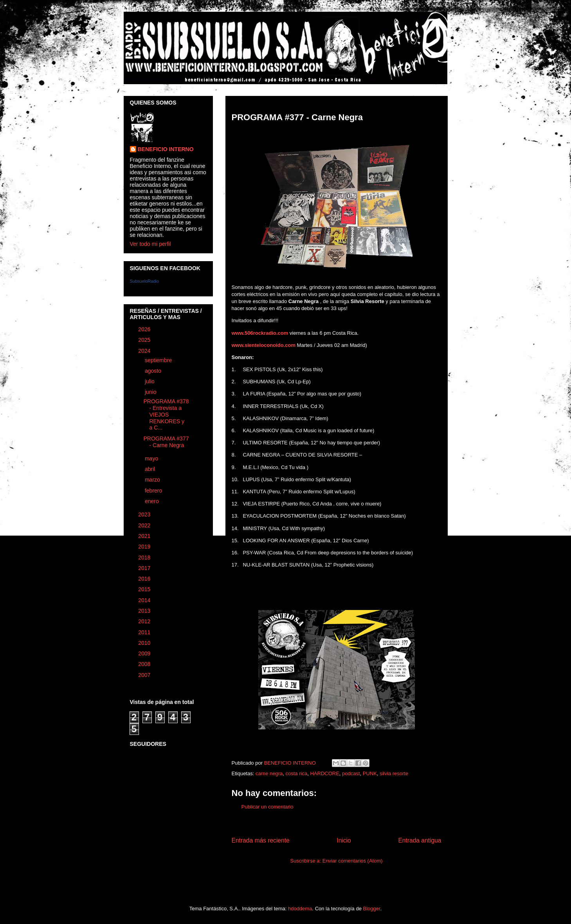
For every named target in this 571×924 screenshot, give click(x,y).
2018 (145, 558)
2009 (145, 653)
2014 (145, 600)
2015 (145, 589)
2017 (145, 568)
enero (153, 501)
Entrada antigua (420, 840)
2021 (145, 536)
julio (150, 381)
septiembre (159, 360)
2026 (145, 329)
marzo (153, 480)
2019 (145, 547)
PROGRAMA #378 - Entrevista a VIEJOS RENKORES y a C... (166, 414)
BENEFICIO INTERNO (166, 149)
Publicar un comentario (267, 807)
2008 (145, 664)
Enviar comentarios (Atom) (353, 861)
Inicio (344, 840)
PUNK (370, 773)
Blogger (372, 909)
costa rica (297, 773)
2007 (145, 675)
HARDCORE (324, 773)
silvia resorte (394, 773)
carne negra (269, 773)
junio (151, 392)
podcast (351, 773)
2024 (145, 351)
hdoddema (300, 909)
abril (151, 469)
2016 (145, 579)
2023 (145, 514)
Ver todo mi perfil (150, 244)
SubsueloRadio (145, 281)
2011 (145, 632)
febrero (154, 491)
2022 (145, 525)
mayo (152, 458)
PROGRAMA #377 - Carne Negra (166, 442)
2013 (145, 611)
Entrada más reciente (261, 840)
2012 (145, 621)
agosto (154, 371)
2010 (145, 643)
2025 (145, 340)
